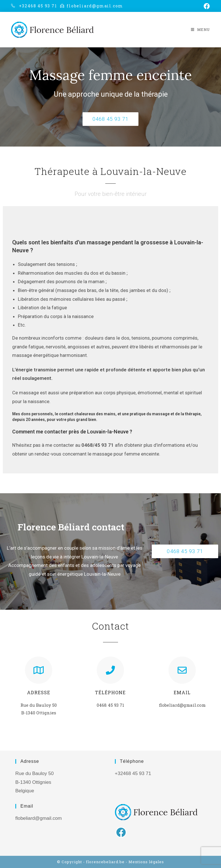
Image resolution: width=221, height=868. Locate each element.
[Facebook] (121, 832)
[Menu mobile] (200, 29)
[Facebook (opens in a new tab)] (206, 6)
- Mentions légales (145, 862)
